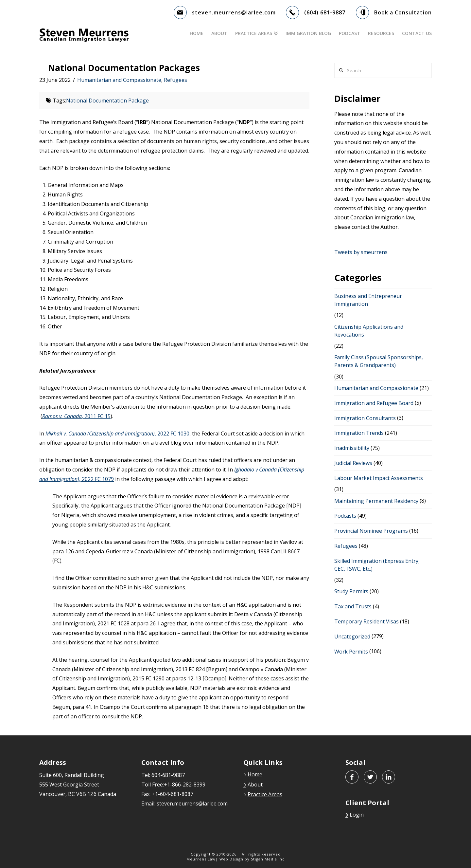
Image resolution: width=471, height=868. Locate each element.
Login (355, 815)
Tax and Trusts (353, 606)
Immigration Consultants (365, 418)
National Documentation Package (107, 101)
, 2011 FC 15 (76, 416)
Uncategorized (352, 637)
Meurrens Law (201, 859)
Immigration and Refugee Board (374, 403)
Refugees (175, 80)
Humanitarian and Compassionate (119, 80)
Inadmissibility (352, 448)
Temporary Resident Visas (366, 621)
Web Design (231, 859)
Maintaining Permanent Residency (376, 501)
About (253, 785)
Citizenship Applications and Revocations (369, 331)
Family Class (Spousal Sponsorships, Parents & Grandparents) (379, 361)
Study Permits (351, 591)
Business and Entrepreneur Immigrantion (368, 300)
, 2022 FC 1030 (117, 434)
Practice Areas (263, 794)
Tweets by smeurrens (361, 252)
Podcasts (345, 516)
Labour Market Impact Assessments (379, 478)
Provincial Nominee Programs (371, 531)
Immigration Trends (359, 433)
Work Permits (351, 652)
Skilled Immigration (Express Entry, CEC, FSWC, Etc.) (377, 565)
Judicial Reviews (353, 463)
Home (253, 774)
